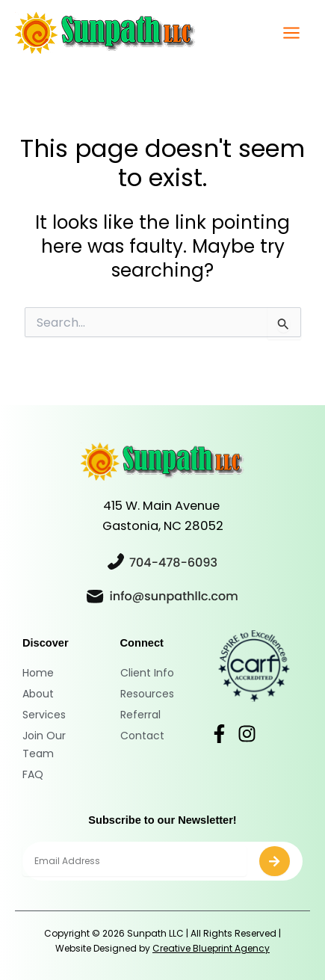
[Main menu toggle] (291, 33)
